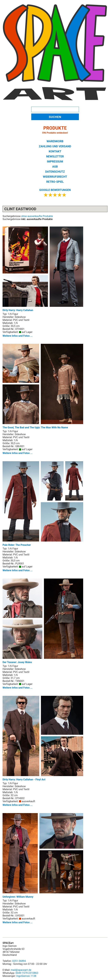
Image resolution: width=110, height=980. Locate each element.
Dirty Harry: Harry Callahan (43, 269)
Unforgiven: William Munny (43, 856)
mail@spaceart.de (21, 970)
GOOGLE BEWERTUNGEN (55, 190)
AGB (55, 167)
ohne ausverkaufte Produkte (37, 216)
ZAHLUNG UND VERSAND (55, 146)
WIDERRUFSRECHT (55, 177)
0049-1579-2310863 (27, 973)
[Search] (55, 109)
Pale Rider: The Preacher (43, 504)
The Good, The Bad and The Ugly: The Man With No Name (43, 386)
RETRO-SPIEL (55, 182)
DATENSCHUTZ (55, 172)
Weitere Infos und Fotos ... (18, 336)
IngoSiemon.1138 (26, 976)
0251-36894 (19, 961)
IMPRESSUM (55, 162)
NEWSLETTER (55, 156)
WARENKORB (55, 141)
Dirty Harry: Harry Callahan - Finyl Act (43, 738)
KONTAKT (55, 151)
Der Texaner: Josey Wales (43, 621)
